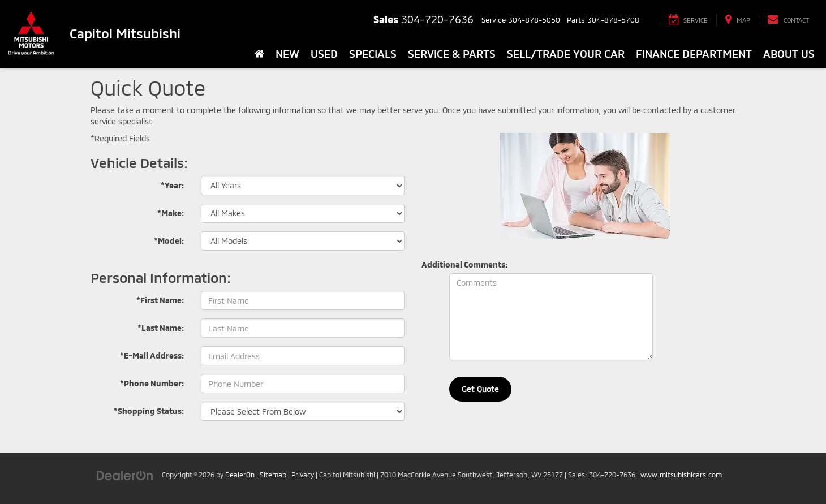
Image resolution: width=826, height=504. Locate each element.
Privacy (303, 475)
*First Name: (160, 300)
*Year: (172, 185)
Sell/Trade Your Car (566, 53)
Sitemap (273, 475)
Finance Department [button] (694, 53)
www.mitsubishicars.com (681, 475)
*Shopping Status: (149, 411)
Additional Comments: (464, 264)
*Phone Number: (152, 383)
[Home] (259, 54)
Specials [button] (373, 53)
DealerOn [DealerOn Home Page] (240, 475)
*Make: (171, 213)
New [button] (287, 53)
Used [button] (324, 53)
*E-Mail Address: (152, 356)
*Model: (169, 241)
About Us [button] (789, 53)
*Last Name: (161, 328)
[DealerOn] (125, 474)
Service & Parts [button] (452, 53)
